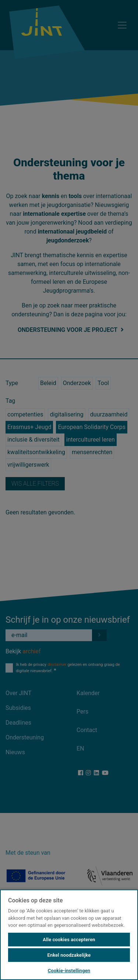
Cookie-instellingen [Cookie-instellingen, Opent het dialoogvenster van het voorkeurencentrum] (69, 971)
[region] (69, 934)
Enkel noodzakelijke (69, 955)
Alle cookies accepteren (69, 940)
